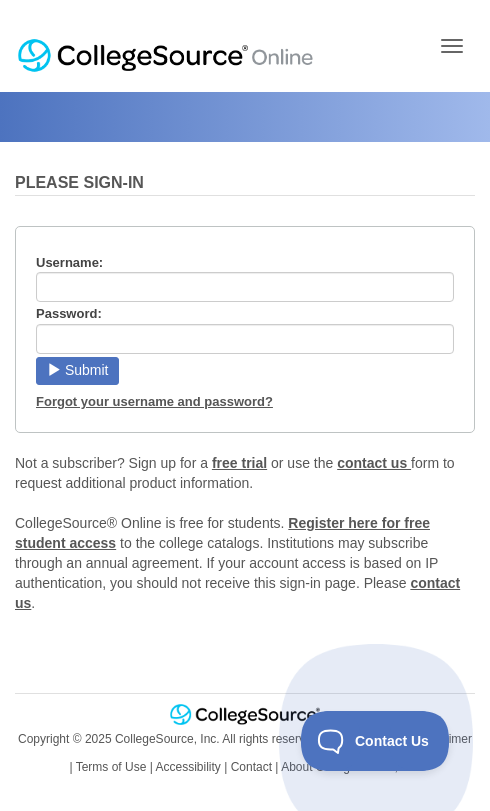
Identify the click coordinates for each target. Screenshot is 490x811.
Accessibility (187, 767)
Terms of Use (111, 767)
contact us (374, 463)
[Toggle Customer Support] (375, 741)
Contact (251, 767)
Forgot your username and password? (154, 401)
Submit (77, 370)
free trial (239, 463)
